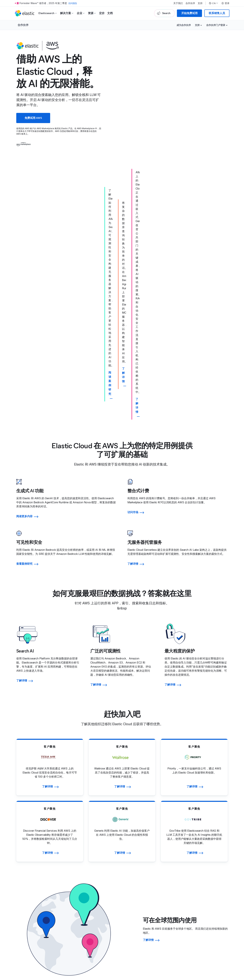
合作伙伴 (190, 3)
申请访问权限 (145, 868)
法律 (140, 891)
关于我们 (178, 3)
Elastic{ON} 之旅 (215, 896)
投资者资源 (211, 858)
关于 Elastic (80, 858)
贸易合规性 (144, 907)
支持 (200, 3)
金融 (207, 868)
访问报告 (73, 3)
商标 (21, 955)
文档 (110, 13)
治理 (207, 863)
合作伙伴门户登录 (216, 25)
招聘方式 (79, 902)
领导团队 (79, 863)
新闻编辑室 (80, 873)
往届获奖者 (211, 891)
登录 (225, 3)
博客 (76, 868)
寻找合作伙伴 (145, 858)
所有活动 (210, 907)
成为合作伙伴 (184, 25)
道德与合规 (144, 912)
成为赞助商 (211, 902)
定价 (102, 13)
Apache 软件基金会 (198, 960)
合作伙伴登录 (145, 863)
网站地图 (45, 955)
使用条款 (29, 955)
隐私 (140, 902)
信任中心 (143, 896)
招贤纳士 (79, 891)
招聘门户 (79, 896)
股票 (207, 873)
